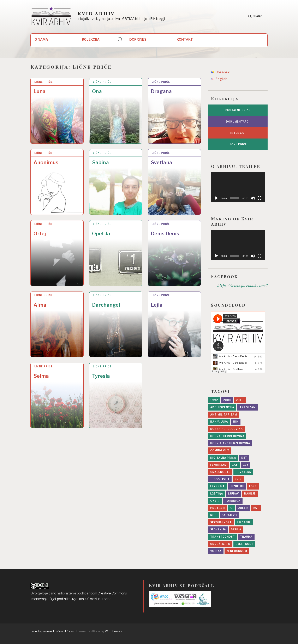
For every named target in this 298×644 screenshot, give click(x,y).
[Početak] (216, 198)
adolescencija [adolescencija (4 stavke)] (222, 407)
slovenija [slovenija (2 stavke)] (218, 529)
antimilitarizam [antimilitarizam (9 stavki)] (224, 415)
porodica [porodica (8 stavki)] (233, 501)
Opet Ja (101, 234)
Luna (40, 91)
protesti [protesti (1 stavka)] (218, 508)
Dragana (161, 91)
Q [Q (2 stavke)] (231, 508)
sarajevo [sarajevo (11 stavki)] (229, 515)
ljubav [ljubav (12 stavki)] (233, 494)
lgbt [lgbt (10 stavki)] (253, 486)
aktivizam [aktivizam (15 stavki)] (248, 407)
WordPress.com (116, 631)
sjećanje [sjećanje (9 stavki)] (244, 522)
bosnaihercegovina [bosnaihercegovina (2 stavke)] (226, 429)
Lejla (157, 305)
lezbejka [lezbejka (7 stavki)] (217, 486)
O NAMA (41, 39)
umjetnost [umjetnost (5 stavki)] (244, 544)
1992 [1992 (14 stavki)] (214, 400)
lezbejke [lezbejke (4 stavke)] (237, 486)
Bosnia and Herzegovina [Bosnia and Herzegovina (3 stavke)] (230, 443)
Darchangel (106, 305)
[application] (238, 187)
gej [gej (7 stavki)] (245, 465)
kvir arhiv (96, 13)
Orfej (40, 234)
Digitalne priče (238, 110)
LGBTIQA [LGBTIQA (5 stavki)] (217, 494)
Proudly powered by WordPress (52, 631)
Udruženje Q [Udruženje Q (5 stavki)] (220, 544)
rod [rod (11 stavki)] (213, 515)
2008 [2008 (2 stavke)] (227, 400)
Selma (41, 376)
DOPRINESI (138, 39)
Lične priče (44, 82)
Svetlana (162, 162)
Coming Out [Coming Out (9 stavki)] (220, 450)
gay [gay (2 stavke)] (235, 465)
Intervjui (238, 133)
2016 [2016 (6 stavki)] (240, 400)
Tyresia (101, 376)
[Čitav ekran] (260, 198)
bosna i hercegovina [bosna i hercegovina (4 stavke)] (227, 436)
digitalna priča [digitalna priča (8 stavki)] (223, 458)
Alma (40, 305)
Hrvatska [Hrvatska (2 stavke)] (243, 472)
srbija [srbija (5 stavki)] (236, 529)
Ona (97, 91)
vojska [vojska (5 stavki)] (216, 551)
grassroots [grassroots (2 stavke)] (220, 472)
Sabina (100, 162)
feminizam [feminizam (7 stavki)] (218, 465)
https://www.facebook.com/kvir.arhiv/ (252, 285)
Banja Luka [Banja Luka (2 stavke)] (219, 422)
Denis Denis (165, 234)
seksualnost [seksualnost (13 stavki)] (221, 522)
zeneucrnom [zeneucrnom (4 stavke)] (237, 551)
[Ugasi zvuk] (253, 198)
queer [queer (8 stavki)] (243, 508)
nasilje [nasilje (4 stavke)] (250, 494)
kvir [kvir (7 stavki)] (238, 479)
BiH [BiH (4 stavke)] (236, 422)
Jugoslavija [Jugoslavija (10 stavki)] (220, 479)
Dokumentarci (238, 122)
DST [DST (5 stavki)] (244, 458)
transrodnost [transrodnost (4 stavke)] (223, 537)
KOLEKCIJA (91, 39)
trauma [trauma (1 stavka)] (246, 537)
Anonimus (46, 162)
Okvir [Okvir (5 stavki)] (215, 501)
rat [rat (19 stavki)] (256, 508)
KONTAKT (185, 39)
